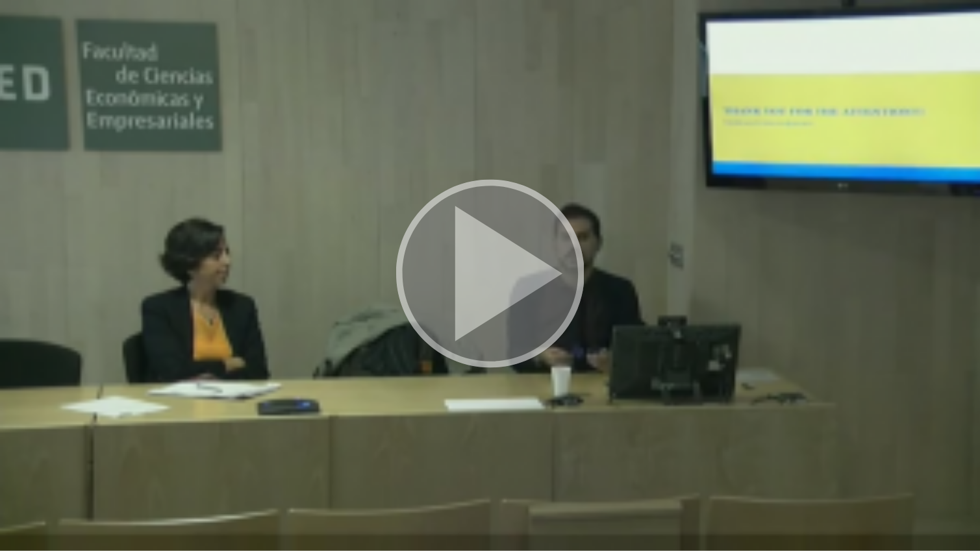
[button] (490, 275)
